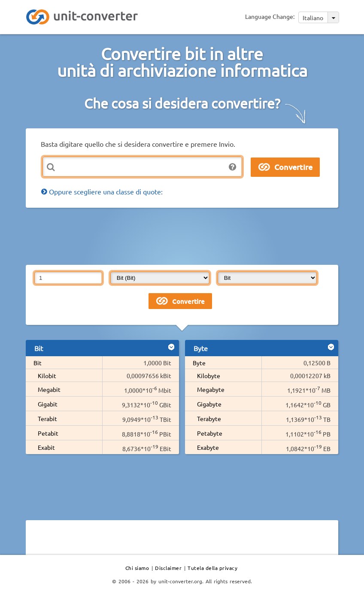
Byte (199, 363)
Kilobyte (209, 376)
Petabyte (210, 433)
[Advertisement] (182, 236)
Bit (38, 363)
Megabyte (211, 389)
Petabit (48, 433)
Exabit (46, 447)
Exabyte (208, 447)
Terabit (47, 418)
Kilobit (47, 376)
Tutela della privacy (212, 568)
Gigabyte (209, 404)
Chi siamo (137, 568)
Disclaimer (168, 568)
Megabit (49, 389)
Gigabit (48, 404)
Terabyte (209, 418)
